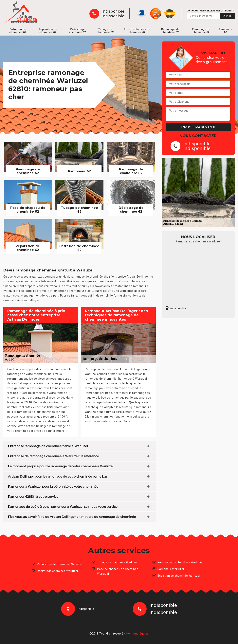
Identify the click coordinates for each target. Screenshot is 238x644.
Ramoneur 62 (226, 31)
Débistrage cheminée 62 (77, 31)
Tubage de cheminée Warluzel (117, 562)
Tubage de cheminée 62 (105, 31)
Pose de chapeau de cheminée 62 (137, 31)
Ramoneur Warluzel (171, 569)
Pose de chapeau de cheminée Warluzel (118, 571)
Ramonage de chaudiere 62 (170, 31)
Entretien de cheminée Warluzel (179, 576)
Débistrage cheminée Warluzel (57, 571)
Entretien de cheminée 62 (18, 31)
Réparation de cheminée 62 (48, 31)
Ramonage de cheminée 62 (201, 31)
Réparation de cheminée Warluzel (60, 564)
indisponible (113, 11)
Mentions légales (137, 634)
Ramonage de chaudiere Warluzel (180, 562)
